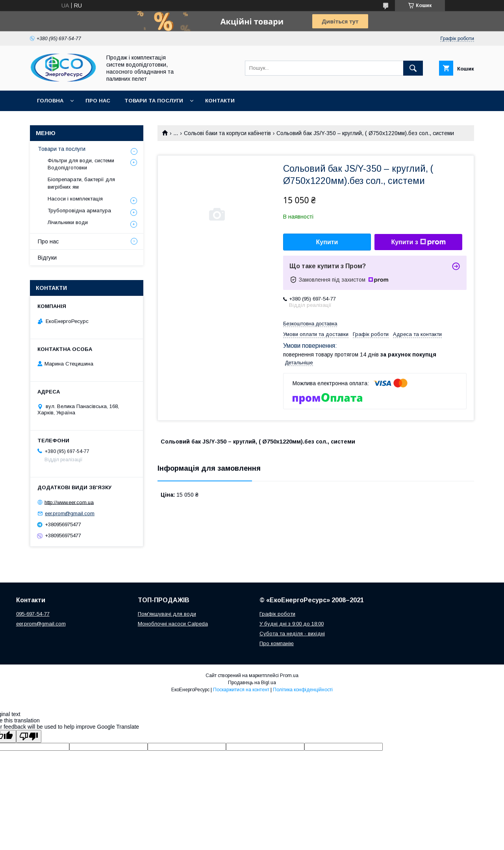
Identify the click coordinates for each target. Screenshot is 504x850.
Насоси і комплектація (75, 199)
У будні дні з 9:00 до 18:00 (292, 624)
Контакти (220, 101)
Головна (50, 101)
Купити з (418, 242)
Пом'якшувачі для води (167, 614)
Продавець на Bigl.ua (252, 683)
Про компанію (277, 643)
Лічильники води (68, 222)
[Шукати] (413, 68)
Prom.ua (289, 676)
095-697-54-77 (33, 614)
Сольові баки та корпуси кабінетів (227, 133)
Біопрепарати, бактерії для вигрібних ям (81, 183)
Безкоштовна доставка (310, 324)
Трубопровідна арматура (79, 211)
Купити (327, 242)
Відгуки (47, 258)
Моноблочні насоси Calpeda (173, 624)
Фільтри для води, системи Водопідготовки (81, 164)
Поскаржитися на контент (241, 690)
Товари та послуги (154, 101)
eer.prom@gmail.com (70, 513)
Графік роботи (277, 614)
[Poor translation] (29, 736)
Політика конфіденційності (303, 690)
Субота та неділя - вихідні (292, 634)
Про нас (98, 101)
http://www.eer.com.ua (69, 502)
